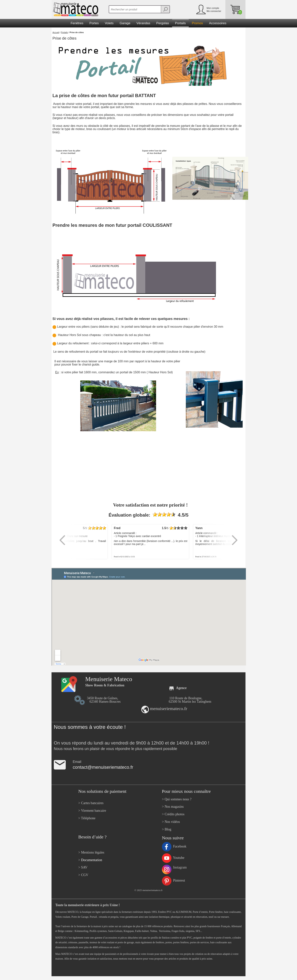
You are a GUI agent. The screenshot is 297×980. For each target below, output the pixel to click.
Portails (64, 32)
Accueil (56, 32)
